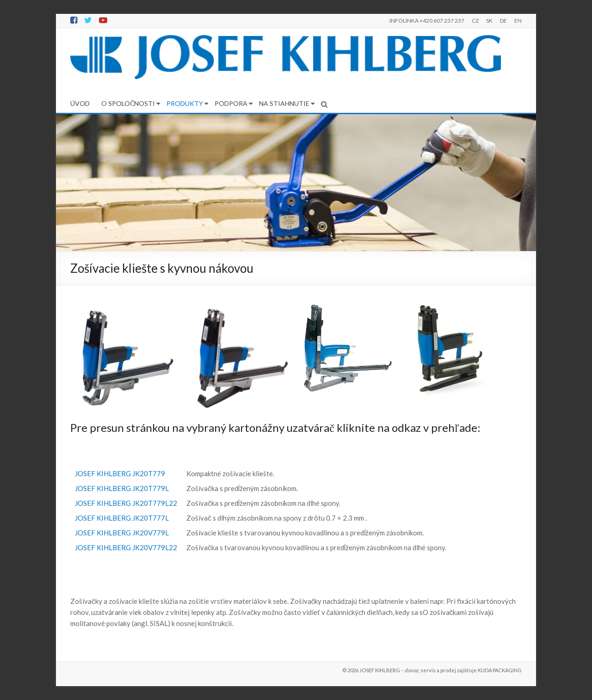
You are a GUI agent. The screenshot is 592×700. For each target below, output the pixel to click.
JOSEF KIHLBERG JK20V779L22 (126, 547)
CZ (475, 21)
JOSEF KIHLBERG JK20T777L (122, 518)
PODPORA (231, 103)
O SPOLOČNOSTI (128, 103)
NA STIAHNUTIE (284, 103)
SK (489, 21)
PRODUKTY (185, 103)
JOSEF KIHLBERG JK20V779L (122, 533)
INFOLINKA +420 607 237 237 (427, 21)
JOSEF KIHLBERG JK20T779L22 (126, 503)
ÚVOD (80, 103)
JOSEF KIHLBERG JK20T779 (120, 473)
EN (518, 21)
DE (503, 21)
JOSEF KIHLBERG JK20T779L (122, 488)
